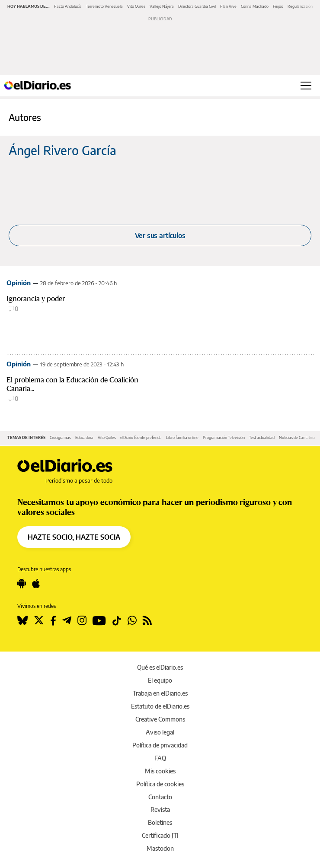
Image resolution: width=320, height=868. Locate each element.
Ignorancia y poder (36, 299)
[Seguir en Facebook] (53, 620)
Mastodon (160, 848)
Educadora (84, 437)
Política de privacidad (160, 745)
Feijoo (278, 6)
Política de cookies (160, 784)
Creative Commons (160, 719)
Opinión (19, 283)
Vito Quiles (136, 6)
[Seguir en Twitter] (39, 620)
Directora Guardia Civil (197, 6)
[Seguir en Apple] (36, 584)
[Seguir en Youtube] (99, 620)
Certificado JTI (160, 835)
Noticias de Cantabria (297, 437)
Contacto (160, 797)
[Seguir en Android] (22, 584)
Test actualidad (262, 437)
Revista (160, 809)
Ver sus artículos (160, 235)
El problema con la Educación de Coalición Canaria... (72, 384)
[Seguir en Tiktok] (117, 620)
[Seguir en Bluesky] (22, 620)
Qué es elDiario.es (160, 667)
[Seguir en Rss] (147, 620)
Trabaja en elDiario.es (160, 693)
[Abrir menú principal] (306, 86)
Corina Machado (255, 6)
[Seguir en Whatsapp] (132, 620)
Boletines (160, 822)
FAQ (160, 758)
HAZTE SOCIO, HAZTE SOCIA (74, 537)
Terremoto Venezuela (104, 6)
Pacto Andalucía (68, 6)
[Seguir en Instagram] (82, 620)
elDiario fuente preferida (141, 437)
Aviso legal (160, 732)
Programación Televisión (224, 437)
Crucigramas (60, 437)
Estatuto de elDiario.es (160, 706)
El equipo (160, 680)
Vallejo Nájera (162, 6)
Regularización (300, 6)
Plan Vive (228, 6)
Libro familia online (182, 437)
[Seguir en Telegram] (67, 620)
